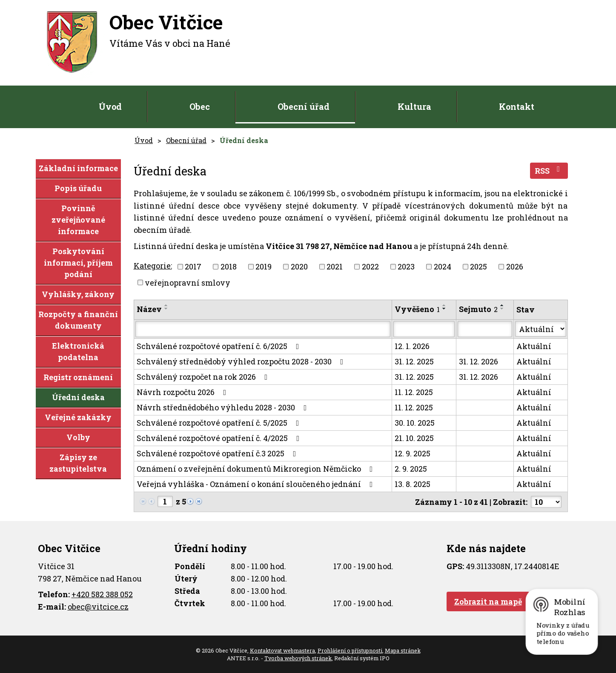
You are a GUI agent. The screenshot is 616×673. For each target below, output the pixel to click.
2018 (229, 266)
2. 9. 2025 (411, 469)
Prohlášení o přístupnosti (350, 650)
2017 (193, 266)
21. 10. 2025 (414, 438)
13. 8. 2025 (413, 484)
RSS (549, 170)
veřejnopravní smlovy (188, 282)
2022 (370, 266)
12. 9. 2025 (413, 453)
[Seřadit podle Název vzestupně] (166, 305)
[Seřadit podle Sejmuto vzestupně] (502, 305)
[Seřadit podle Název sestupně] (166, 309)
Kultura (414, 106)
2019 (264, 266)
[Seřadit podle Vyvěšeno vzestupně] (444, 305)
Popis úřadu (78, 188)
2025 (478, 266)
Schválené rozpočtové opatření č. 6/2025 (220, 346)
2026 (515, 266)
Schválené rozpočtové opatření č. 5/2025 (220, 423)
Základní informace (78, 168)
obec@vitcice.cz (98, 607)
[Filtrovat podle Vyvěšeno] (424, 329)
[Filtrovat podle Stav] (541, 329)
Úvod (110, 106)
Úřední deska (78, 397)
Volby (78, 437)
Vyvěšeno (417, 309)
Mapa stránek (403, 650)
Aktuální (534, 346)
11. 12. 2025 (414, 392)
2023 (406, 266)
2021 (335, 266)
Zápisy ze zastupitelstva (78, 463)
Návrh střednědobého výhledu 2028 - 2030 (223, 407)
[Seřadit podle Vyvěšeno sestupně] (444, 309)
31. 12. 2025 (414, 361)
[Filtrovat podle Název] (263, 329)
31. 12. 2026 (478, 361)
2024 (443, 266)
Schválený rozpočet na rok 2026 (204, 377)
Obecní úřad (304, 106)
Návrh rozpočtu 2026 (183, 392)
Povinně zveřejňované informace (78, 220)
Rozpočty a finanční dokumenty (78, 320)
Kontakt (517, 106)
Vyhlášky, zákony (78, 294)
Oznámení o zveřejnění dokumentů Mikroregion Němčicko (256, 469)
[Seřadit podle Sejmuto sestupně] (502, 309)
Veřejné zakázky (78, 417)
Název (149, 309)
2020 (299, 266)
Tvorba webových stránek (298, 658)
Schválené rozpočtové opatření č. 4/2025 (220, 438)
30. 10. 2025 (415, 423)
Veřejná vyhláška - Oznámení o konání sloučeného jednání (256, 484)
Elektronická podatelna (78, 351)
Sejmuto (478, 309)
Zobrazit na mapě (488, 601)
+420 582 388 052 (102, 594)
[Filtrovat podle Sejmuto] (485, 329)
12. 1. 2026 (412, 346)
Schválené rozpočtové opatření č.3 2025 (218, 453)
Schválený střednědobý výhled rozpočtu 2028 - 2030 (242, 361)
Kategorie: (153, 266)
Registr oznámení (78, 377)
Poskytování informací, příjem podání (78, 263)
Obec (200, 106)
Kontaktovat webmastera (282, 650)
